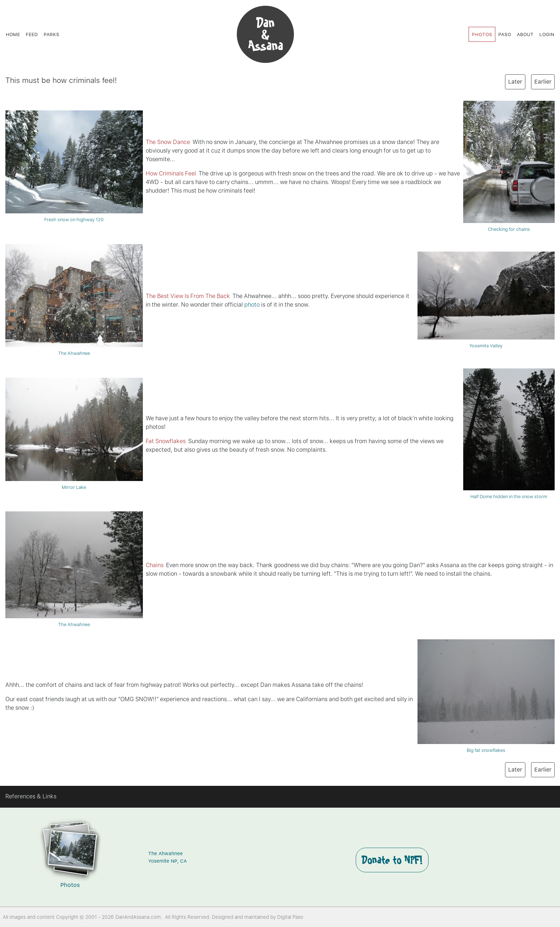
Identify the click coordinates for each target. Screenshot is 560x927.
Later (515, 82)
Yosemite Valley (486, 300)
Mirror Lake (74, 434)
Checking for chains (509, 166)
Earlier (543, 82)
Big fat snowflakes (486, 696)
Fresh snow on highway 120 (74, 166)
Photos (482, 34)
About (525, 34)
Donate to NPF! (392, 860)
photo (252, 305)
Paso (505, 34)
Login (547, 34)
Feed (32, 34)
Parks (51, 34)
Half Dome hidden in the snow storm (509, 434)
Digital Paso (290, 917)
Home (13, 34)
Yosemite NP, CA (167, 861)
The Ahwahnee (74, 300)
